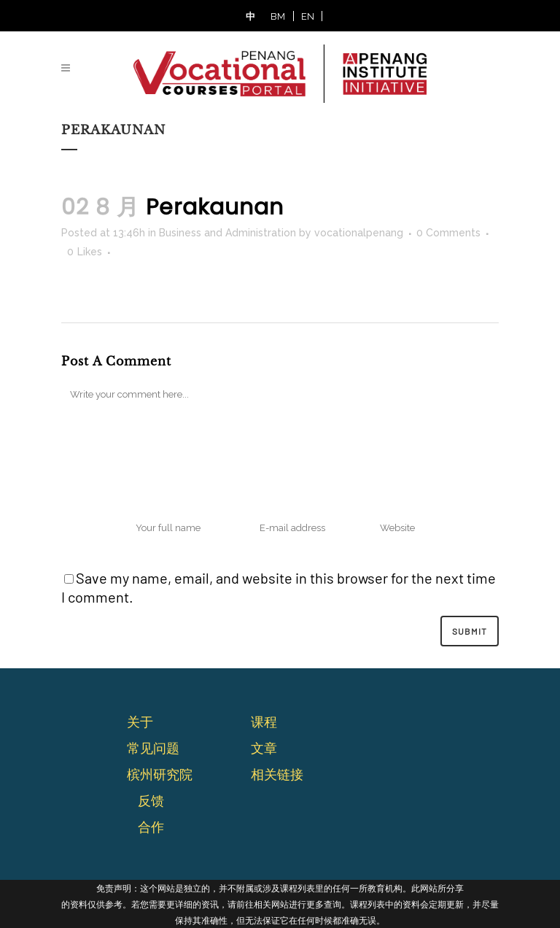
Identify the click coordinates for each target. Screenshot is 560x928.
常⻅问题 (153, 748)
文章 (264, 748)
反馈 (151, 800)
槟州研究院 (160, 774)
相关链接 (277, 774)
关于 (140, 722)
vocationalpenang (359, 233)
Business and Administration (227, 233)
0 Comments (448, 233)
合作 (151, 827)
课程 (264, 722)
